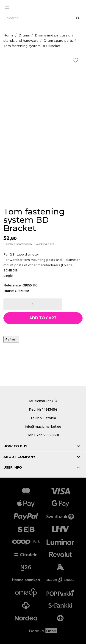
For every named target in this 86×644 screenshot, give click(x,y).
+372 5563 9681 (46, 435)
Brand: (9, 291)
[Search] (43, 18)
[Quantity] (33, 304)
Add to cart (43, 318)
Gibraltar (22, 291)
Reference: (12, 285)
